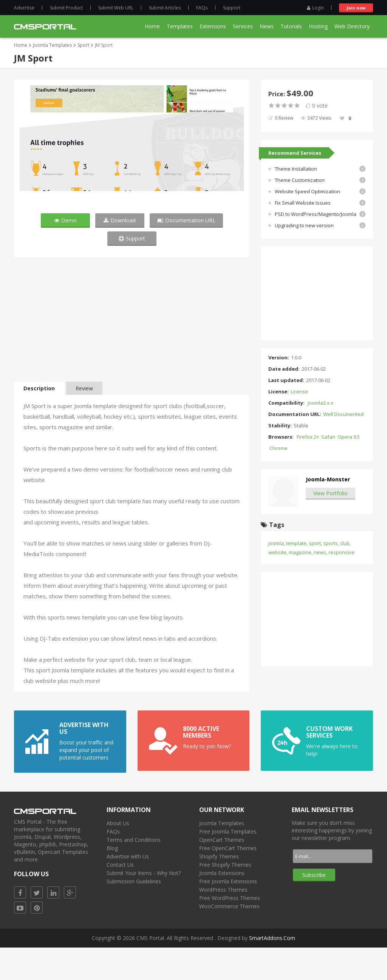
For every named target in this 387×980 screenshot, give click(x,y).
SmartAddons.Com (272, 970)
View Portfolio (330, 493)
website (277, 552)
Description (39, 421)
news (320, 552)
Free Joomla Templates (228, 864)
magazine (300, 552)
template (296, 543)
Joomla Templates (52, 45)
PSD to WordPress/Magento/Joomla (316, 214)
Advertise (24, 8)
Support (232, 8)
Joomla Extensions (222, 905)
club (345, 543)
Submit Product (66, 8)
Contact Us (120, 897)
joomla (276, 543)
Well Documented (343, 414)
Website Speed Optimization (307, 191)
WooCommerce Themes (229, 939)
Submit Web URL (116, 8)
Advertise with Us (128, 889)
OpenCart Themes (222, 872)
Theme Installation (296, 169)
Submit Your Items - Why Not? (144, 905)
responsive (341, 552)
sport (315, 543)
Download (120, 253)
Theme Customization (300, 180)
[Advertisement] (132, 354)
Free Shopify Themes (225, 897)
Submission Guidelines (134, 914)
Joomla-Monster (328, 479)
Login (315, 8)
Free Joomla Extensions (228, 914)
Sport (83, 45)
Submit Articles (165, 8)
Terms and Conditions (134, 872)
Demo (65, 253)
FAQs (202, 8)
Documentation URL (186, 253)
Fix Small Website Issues (303, 203)
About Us (118, 856)
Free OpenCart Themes (228, 881)
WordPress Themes (223, 922)
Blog (112, 881)
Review (84, 421)
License (299, 391)
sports (330, 543)
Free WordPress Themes (230, 930)
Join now (356, 8)
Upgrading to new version (304, 225)
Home (21, 45)
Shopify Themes (219, 889)
